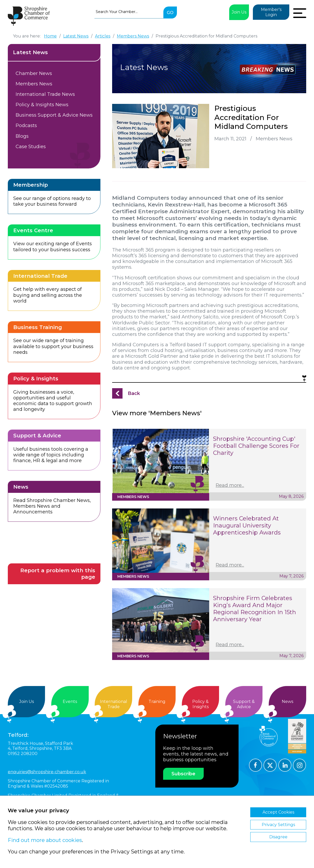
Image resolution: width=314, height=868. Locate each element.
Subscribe (183, 774)
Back (134, 393)
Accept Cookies (278, 812)
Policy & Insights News (42, 105)
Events (70, 702)
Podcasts (26, 125)
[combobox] (129, 12)
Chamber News (34, 73)
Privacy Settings (278, 825)
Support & (244, 704)
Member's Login (271, 12)
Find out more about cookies (45, 840)
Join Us (239, 12)
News (287, 702)
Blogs (22, 136)
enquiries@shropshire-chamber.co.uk (47, 772)
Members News (34, 84)
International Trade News (45, 94)
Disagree (278, 837)
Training (157, 702)
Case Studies (31, 147)
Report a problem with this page (58, 574)
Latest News (30, 52)
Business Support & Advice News (54, 115)
